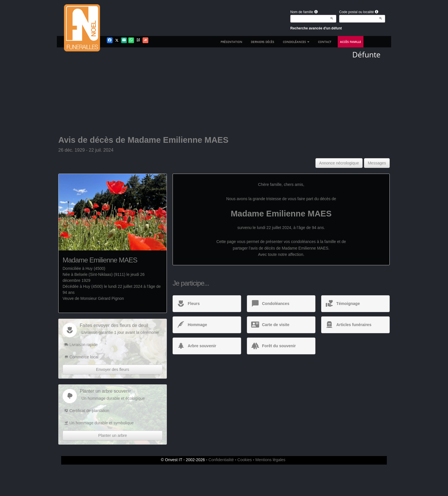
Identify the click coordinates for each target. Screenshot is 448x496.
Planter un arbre (113, 435)
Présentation (231, 42)
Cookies (245, 460)
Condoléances (296, 42)
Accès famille (351, 42)
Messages (377, 163)
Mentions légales (270, 460)
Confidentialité (221, 460)
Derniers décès (263, 42)
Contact (325, 42)
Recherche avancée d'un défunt (316, 28)
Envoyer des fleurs (113, 370)
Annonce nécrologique (339, 163)
